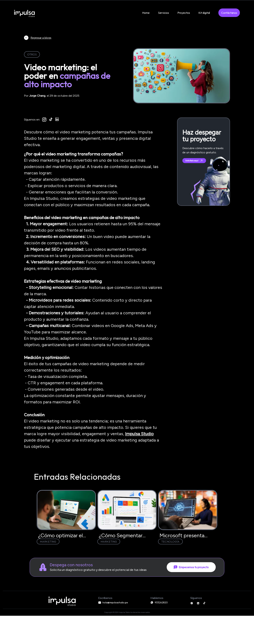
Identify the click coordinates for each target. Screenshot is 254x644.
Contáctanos (229, 13)
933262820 (159, 603)
